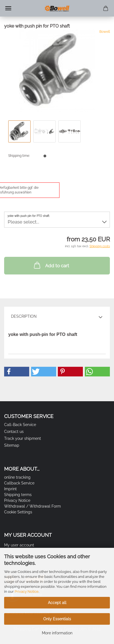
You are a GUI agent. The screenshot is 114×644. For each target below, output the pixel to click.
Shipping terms (18, 495)
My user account (19, 545)
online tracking (17, 477)
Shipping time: (19, 156)
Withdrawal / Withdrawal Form (32, 506)
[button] (17, 372)
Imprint (10, 489)
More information (57, 633)
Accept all (57, 603)
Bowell (105, 32)
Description (24, 316)
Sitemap (12, 445)
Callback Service (19, 483)
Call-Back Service (20, 425)
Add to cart (51, 265)
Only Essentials (57, 619)
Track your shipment (23, 438)
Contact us (14, 432)
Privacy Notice (27, 592)
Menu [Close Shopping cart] (8, 8)
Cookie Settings (18, 512)
